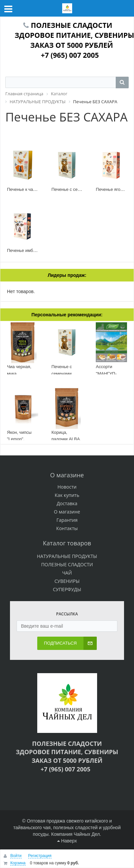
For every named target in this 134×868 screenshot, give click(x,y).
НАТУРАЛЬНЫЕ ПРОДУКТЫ (67, 556)
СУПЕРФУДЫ (67, 589)
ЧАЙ (67, 573)
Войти (16, 856)
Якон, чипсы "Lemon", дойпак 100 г (20, 439)
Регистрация (40, 856)
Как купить (67, 495)
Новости (67, 487)
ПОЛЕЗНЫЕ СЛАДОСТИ (67, 564)
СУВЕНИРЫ (67, 581)
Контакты (67, 528)
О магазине (67, 512)
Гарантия (67, 520)
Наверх (67, 841)
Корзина (18, 863)
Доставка (67, 503)
